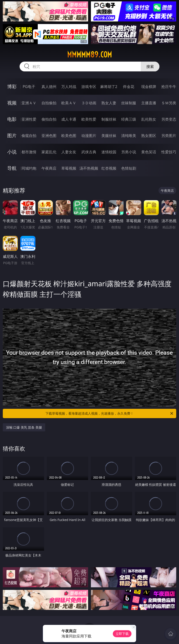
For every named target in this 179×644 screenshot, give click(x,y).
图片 (12, 135)
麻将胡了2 (109, 87)
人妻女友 (69, 152)
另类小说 (129, 152)
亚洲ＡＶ (29, 103)
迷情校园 (109, 152)
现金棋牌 (149, 87)
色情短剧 (129, 168)
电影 (12, 119)
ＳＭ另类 (169, 103)
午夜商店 (49, 168)
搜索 (150, 66)
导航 (12, 168)
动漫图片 (89, 136)
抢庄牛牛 (169, 87)
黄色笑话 (149, 152)
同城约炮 (29, 168)
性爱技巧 (169, 152)
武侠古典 (89, 152)
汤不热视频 (89, 168)
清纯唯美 (129, 136)
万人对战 (69, 87)
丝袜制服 (129, 103)
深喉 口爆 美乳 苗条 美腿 (24, 427)
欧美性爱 (89, 119)
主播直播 (149, 103)
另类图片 (169, 136)
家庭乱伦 (49, 152)
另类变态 (169, 119)
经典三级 (129, 119)
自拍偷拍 (49, 103)
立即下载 (122, 634)
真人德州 (49, 87)
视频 (12, 103)
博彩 (12, 86)
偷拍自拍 (49, 119)
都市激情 (29, 152)
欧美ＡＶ (69, 103)
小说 (12, 152)
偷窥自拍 (29, 136)
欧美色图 (69, 136)
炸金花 (129, 87)
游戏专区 (89, 87)
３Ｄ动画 (89, 103)
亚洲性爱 (29, 119)
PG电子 (29, 87)
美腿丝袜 (109, 136)
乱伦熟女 (149, 119)
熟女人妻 (109, 103)
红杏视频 (109, 168)
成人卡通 (69, 119)
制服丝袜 (109, 119)
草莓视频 (69, 168)
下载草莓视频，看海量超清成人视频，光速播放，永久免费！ (110, 413)
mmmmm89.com (89, 55)
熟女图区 (149, 136)
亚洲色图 (49, 136)
